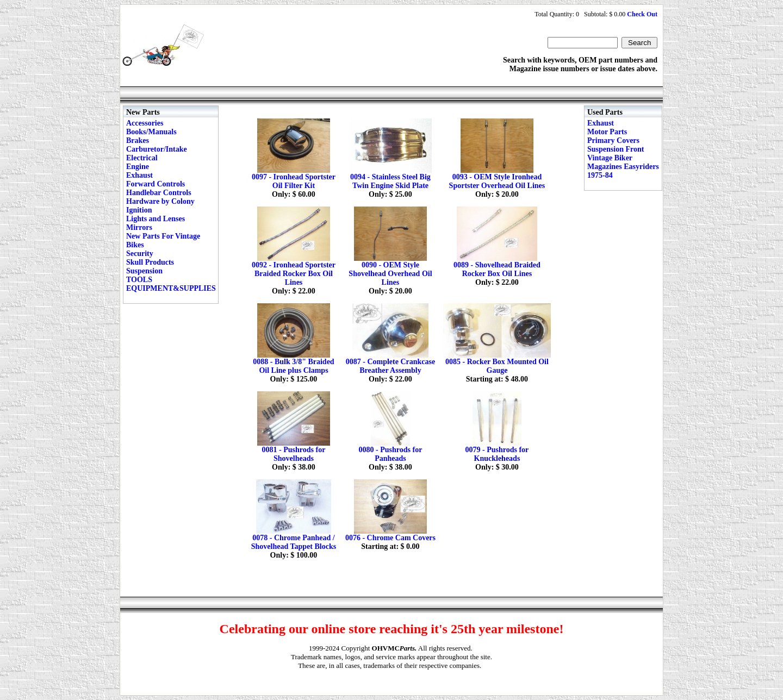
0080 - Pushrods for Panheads (391, 454)
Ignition (139, 210)
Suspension (144, 271)
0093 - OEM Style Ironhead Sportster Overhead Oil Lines (497, 181)
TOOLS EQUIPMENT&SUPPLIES (171, 284)
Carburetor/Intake (157, 149)
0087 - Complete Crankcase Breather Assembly (390, 366)
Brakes (138, 140)
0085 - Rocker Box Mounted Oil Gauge (497, 366)
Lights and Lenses (156, 219)
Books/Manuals (151, 132)
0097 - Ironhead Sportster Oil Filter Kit (294, 181)
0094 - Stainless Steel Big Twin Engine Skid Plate (390, 181)
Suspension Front (616, 149)
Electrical (142, 158)
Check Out (642, 14)
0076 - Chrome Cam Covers (390, 538)
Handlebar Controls (159, 193)
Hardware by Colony (160, 201)
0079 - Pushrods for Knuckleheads (497, 454)
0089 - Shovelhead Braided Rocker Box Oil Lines (497, 269)
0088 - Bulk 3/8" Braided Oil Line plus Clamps (293, 366)
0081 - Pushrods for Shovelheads (294, 454)
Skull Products (150, 262)
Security (140, 254)
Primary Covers (613, 140)
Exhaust (139, 175)
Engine (138, 167)
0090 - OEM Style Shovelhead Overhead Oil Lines (390, 274)
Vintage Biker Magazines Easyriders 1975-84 (623, 167)
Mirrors (139, 227)
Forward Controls (156, 184)
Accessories (145, 123)
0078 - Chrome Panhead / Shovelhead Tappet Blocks (294, 542)
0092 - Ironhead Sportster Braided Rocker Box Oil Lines (294, 274)
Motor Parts (607, 132)
